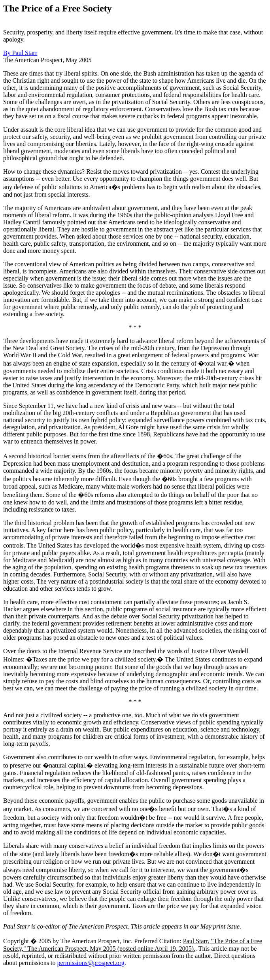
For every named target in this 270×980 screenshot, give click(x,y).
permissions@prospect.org (91, 963)
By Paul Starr (20, 53)
